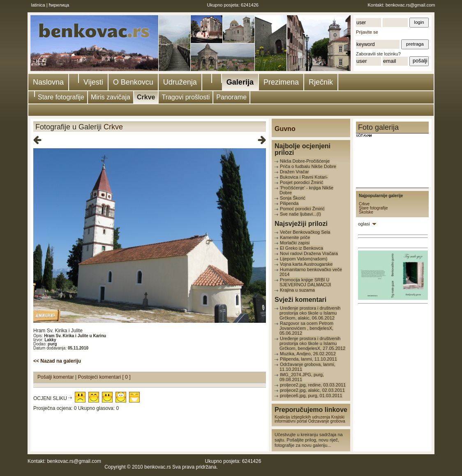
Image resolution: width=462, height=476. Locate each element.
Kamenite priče (295, 237)
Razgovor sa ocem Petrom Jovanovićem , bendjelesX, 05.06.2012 (306, 328)
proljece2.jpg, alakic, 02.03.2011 (312, 390)
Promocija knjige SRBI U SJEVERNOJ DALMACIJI (305, 282)
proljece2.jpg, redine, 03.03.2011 (313, 385)
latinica (38, 5)
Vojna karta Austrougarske (306, 264)
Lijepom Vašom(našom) (304, 259)
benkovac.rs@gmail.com (410, 5)
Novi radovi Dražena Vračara (309, 253)
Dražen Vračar (295, 172)
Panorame (231, 97)
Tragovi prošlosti (186, 97)
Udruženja (180, 82)
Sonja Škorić (293, 198)
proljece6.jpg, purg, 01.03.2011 (311, 396)
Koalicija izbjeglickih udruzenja (302, 417)
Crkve (146, 97)
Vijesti (93, 82)
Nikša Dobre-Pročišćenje (305, 161)
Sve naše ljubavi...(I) (300, 214)
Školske (366, 212)
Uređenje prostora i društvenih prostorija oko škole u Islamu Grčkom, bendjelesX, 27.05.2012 (312, 343)
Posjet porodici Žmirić (301, 182)
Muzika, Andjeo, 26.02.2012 (308, 354)
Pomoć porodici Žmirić (302, 209)
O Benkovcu (133, 82)
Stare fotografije (61, 97)
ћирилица (59, 5)
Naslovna (48, 82)
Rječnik (321, 82)
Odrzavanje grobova (327, 421)
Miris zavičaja (111, 97)
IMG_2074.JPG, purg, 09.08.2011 (302, 377)
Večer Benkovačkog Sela (305, 232)
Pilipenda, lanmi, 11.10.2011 (308, 359)
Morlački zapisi (295, 243)
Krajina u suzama (297, 290)
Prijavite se (367, 32)
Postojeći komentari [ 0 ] (104, 377)
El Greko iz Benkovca (301, 248)
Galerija (240, 82)
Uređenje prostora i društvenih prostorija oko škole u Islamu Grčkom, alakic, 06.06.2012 (310, 313)
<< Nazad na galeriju (57, 361)
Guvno (285, 129)
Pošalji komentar (56, 377)
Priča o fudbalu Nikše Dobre (308, 166)
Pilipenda (289, 203)
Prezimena (281, 82)
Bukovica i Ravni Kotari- (304, 177)
